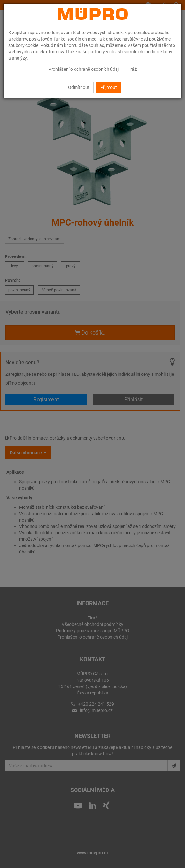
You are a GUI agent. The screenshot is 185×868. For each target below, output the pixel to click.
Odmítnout (79, 87)
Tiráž (132, 69)
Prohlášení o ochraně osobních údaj (84, 69)
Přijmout (109, 87)
